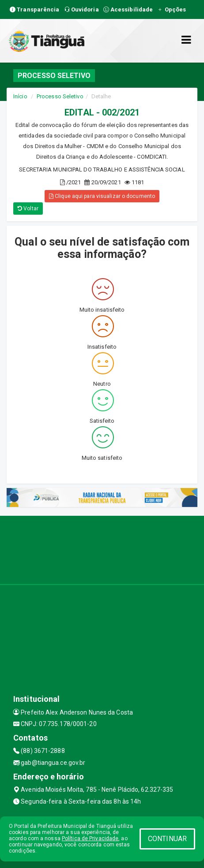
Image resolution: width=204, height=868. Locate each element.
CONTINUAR (167, 839)
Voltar (28, 209)
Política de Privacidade (90, 838)
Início (20, 96)
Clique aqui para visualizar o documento (102, 196)
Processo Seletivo (60, 96)
